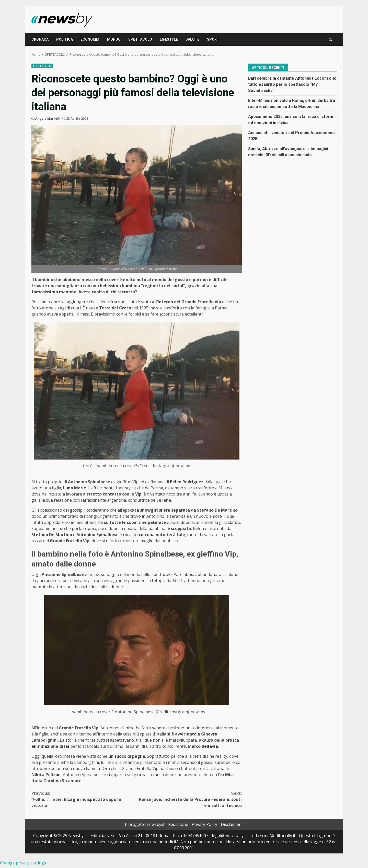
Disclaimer (231, 824)
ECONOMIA (90, 39)
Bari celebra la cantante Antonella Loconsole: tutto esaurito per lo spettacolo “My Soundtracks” (292, 84)
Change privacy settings (23, 863)
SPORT (213, 39)
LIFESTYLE (169, 39)
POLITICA (65, 39)
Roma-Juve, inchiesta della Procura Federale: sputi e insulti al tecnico (189, 799)
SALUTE (192, 39)
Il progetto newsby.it (145, 824)
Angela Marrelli (48, 119)
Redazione (178, 824)
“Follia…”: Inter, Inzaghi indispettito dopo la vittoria (84, 799)
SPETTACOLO (140, 39)
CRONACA (40, 39)
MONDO (114, 39)
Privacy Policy (204, 824)
